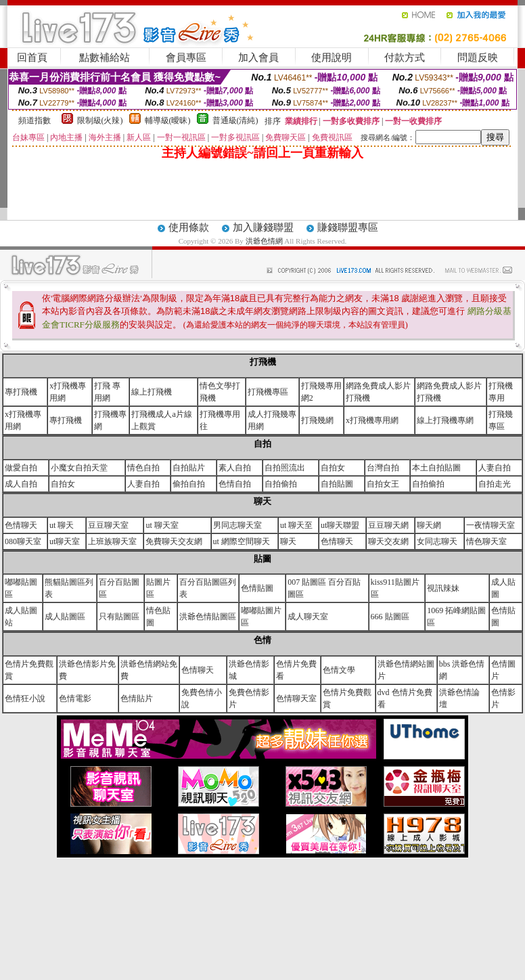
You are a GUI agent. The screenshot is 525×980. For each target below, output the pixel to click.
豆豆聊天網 (388, 525)
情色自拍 (143, 468)
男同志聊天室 (237, 525)
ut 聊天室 (162, 525)
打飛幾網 (317, 420)
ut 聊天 (62, 525)
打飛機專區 (268, 392)
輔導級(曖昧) (168, 120)
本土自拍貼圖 (436, 468)
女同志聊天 (437, 541)
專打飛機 (21, 392)
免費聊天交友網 (174, 541)
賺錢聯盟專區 (348, 227)
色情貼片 (137, 698)
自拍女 (333, 468)
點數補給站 (105, 58)
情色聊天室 (486, 541)
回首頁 (32, 58)
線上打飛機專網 (445, 420)
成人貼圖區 (65, 617)
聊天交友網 (388, 541)
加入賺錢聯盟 (263, 227)
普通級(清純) (235, 120)
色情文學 (339, 670)
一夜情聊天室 (490, 525)
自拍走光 (495, 484)
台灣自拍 (383, 468)
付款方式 (405, 58)
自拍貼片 (189, 468)
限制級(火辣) (100, 120)
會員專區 (186, 58)
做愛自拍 (21, 468)
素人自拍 (235, 468)
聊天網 (429, 525)
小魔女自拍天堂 (79, 468)
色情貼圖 (257, 588)
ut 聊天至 (296, 525)
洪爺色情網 (265, 241)
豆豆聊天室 (108, 525)
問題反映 (478, 58)
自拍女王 (383, 484)
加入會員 (258, 58)
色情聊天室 (296, 698)
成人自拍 (21, 484)
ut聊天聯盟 (340, 525)
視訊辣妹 (443, 588)
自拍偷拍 (281, 484)
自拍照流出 (285, 468)
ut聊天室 (65, 541)
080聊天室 (23, 541)
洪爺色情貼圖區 (208, 617)
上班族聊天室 (112, 541)
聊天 (288, 541)
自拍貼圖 (337, 484)
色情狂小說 (25, 698)
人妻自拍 (495, 468)
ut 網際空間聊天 (242, 541)
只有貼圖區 (119, 617)
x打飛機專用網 (372, 420)
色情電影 (75, 698)
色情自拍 (235, 484)
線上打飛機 (152, 392)
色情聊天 (21, 525)
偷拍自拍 (189, 484)
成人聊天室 (308, 617)
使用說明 (332, 58)
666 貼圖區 (390, 617)
